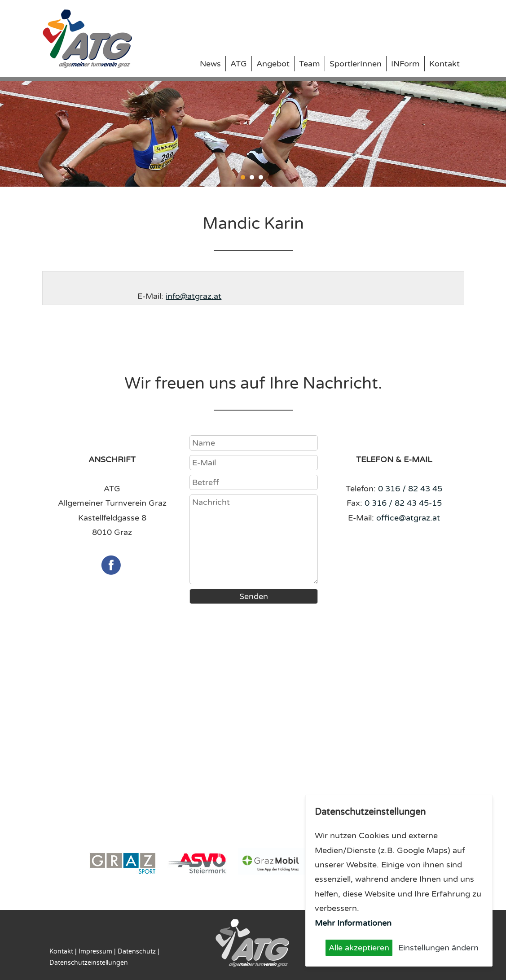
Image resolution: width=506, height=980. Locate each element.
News (210, 64)
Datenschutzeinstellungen (89, 963)
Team (310, 64)
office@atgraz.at (408, 518)
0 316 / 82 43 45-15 (403, 503)
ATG (239, 64)
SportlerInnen (356, 64)
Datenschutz (137, 952)
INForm (405, 64)
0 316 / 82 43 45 (410, 489)
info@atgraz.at (194, 296)
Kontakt (444, 64)
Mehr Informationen (353, 923)
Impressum (95, 952)
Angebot (273, 64)
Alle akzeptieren (359, 948)
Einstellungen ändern (438, 948)
